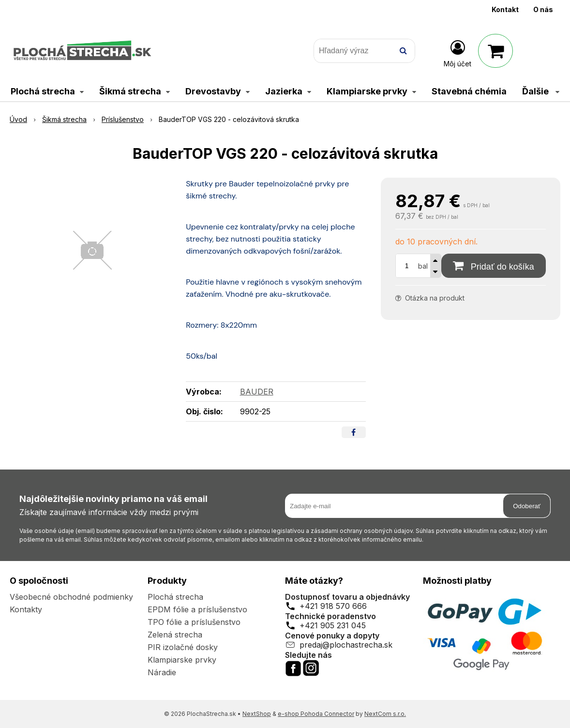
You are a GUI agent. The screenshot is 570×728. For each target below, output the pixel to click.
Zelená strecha (175, 635)
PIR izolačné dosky (183, 647)
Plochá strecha (175, 597)
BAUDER (257, 392)
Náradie (162, 672)
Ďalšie (541, 91)
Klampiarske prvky (182, 660)
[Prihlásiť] (457, 53)
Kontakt (505, 9)
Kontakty (26, 609)
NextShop (257, 714)
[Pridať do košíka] (494, 266)
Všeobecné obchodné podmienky (71, 597)
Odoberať (527, 506)
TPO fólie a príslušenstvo (194, 622)
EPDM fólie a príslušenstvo (197, 609)
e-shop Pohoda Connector (316, 714)
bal (423, 266)
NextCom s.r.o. (385, 714)
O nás (543, 9)
